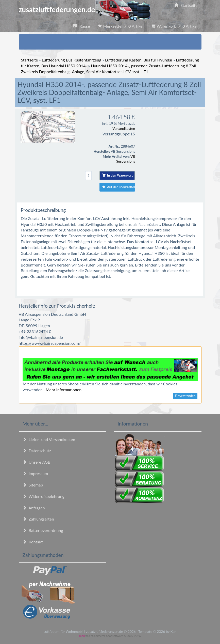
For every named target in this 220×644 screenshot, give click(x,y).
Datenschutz (37, 451)
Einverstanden (185, 396)
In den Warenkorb (118, 175)
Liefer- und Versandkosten (49, 439)
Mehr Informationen (64, 390)
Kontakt (33, 542)
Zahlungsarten (38, 519)
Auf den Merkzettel (119, 187)
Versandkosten (124, 128)
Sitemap (33, 485)
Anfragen (34, 508)
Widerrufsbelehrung (44, 496)
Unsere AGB (37, 462)
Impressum (35, 473)
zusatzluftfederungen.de (85, 9)
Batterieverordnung (43, 530)
